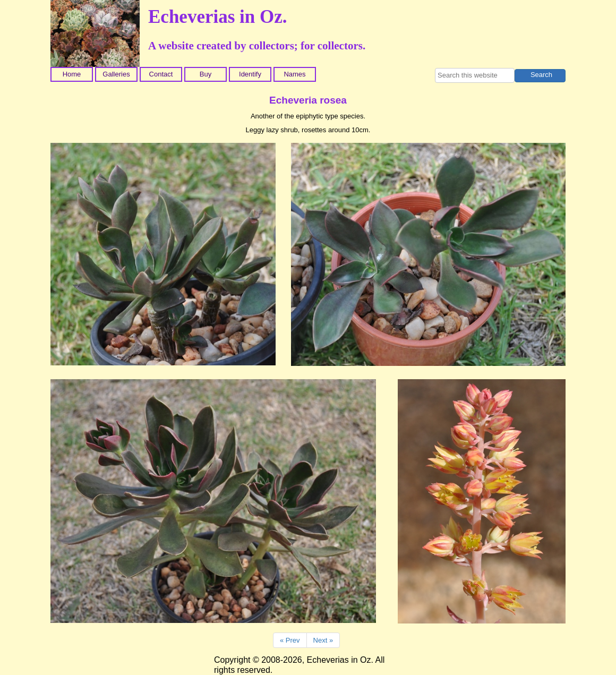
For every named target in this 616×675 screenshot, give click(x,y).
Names (294, 74)
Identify (250, 74)
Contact (161, 74)
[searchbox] (475, 75)
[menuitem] (73, 74)
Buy (206, 74)
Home (72, 74)
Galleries (116, 74)
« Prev (290, 640)
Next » (323, 640)
